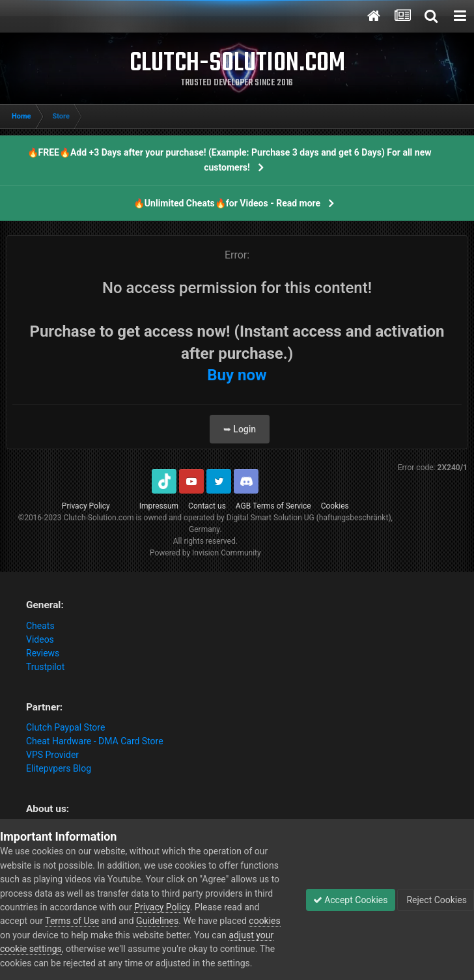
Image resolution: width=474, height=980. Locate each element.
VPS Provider (52, 755)
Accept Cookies (351, 900)
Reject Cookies (436, 900)
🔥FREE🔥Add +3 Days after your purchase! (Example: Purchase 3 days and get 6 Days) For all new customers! (230, 160)
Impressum (159, 506)
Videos (40, 639)
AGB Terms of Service (273, 506)
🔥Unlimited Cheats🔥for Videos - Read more (227, 203)
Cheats (40, 626)
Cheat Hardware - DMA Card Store (95, 741)
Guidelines (157, 921)
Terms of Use (72, 921)
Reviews (43, 653)
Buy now (237, 375)
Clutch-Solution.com (98, 518)
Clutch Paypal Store (65, 727)
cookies (264, 921)
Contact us (207, 506)
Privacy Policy (86, 506)
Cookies (335, 506)
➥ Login (240, 429)
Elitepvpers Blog (59, 768)
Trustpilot (45, 667)
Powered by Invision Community (205, 553)
